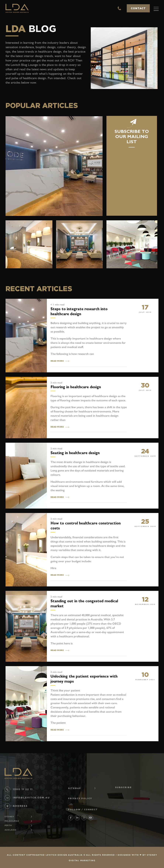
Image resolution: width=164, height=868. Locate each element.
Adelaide (11, 830)
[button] (156, 8)
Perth (8, 825)
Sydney (9, 817)
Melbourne (12, 821)
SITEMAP (75, 788)
